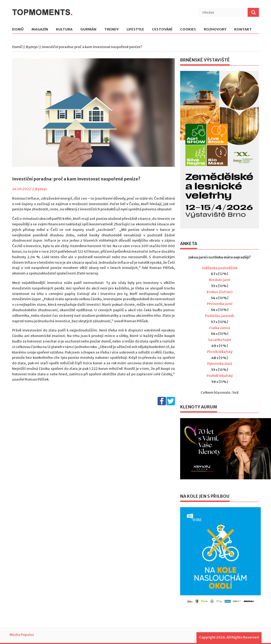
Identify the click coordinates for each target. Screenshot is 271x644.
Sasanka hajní (220, 340)
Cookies (188, 30)
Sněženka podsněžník (220, 268)
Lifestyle (135, 30)
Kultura (64, 30)
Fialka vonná (220, 328)
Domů (18, 30)
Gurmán (88, 30)
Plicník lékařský (220, 352)
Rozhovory (215, 30)
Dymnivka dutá (220, 364)
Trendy (111, 30)
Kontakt (243, 30)
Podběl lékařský (220, 376)
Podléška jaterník (220, 316)
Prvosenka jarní (220, 304)
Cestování (162, 30)
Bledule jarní (220, 280)
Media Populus (22, 635)
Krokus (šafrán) (220, 292)
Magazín (40, 30)
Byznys (32, 47)
